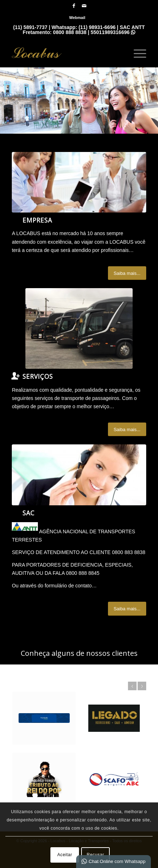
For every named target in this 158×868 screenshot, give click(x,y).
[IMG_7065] (79, 328)
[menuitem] (77, 18)
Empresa (37, 220)
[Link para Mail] (84, 6)
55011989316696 (113, 32)
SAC (29, 513)
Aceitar (65, 855)
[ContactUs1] (79, 475)
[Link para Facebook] (74, 6)
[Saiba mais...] (127, 273)
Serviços (38, 376)
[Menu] (136, 53)
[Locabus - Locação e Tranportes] (66, 53)
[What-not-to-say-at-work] (79, 182)
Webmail (77, 18)
